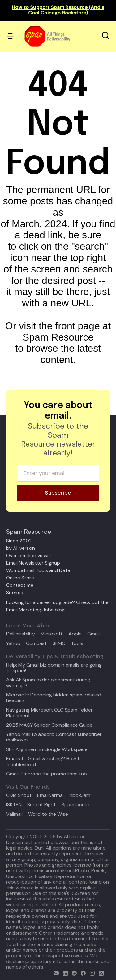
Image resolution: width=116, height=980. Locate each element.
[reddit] (73, 972)
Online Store (20, 578)
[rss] (100, 972)
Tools (77, 643)
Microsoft (52, 634)
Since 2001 (18, 541)
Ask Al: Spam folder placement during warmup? (48, 683)
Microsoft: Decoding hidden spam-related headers (54, 698)
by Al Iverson (21, 548)
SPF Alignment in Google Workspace (47, 749)
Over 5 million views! (28, 555)
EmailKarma (50, 795)
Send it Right (41, 805)
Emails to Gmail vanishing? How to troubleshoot (44, 762)
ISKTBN (14, 805)
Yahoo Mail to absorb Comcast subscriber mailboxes (54, 737)
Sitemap (15, 592)
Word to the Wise (48, 814)
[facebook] (82, 972)
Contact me (20, 585)
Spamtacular (76, 805)
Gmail (93, 634)
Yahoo (13, 643)
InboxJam (79, 795)
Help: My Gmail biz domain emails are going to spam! (54, 668)
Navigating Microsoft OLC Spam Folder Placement (49, 713)
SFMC (59, 643)
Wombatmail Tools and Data (38, 570)
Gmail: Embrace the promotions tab (47, 774)
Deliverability (21, 634)
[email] (55, 972)
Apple (75, 634)
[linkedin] (64, 972)
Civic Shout (19, 795)
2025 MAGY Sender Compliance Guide (49, 725)
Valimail (14, 814)
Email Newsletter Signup (33, 563)
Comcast (36, 643)
